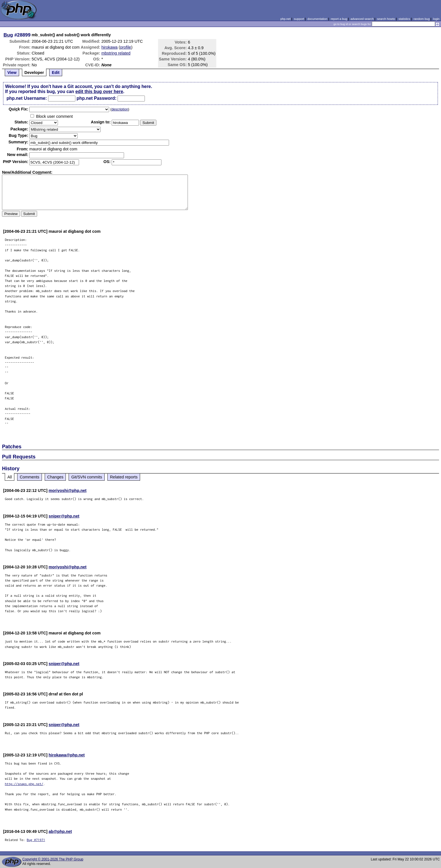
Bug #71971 (36, 840)
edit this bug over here (99, 91)
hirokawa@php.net (67, 755)
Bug (8, 35)
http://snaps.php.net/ (24, 784)
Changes (55, 477)
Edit (56, 73)
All (10, 477)
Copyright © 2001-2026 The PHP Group (53, 859)
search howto (386, 19)
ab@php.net (60, 831)
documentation (317, 19)
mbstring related (116, 53)
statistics (404, 19)
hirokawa (110, 47)
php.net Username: (27, 98)
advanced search (362, 19)
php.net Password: (96, 98)
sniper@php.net (64, 516)
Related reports (124, 477)
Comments (30, 477)
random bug (422, 19)
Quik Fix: (19, 109)
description (120, 109)
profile (126, 47)
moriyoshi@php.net (68, 490)
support (299, 19)
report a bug (339, 19)
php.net (285, 19)
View (12, 73)
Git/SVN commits (87, 477)
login (436, 19)
